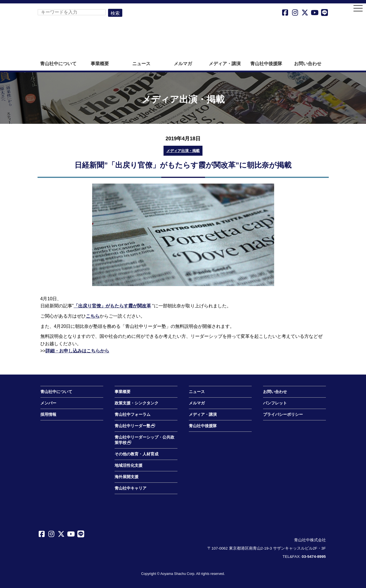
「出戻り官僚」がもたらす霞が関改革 (112, 306)
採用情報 (48, 415)
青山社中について (58, 64)
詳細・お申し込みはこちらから (77, 351)
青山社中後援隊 (266, 64)
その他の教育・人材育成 (137, 454)
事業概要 (100, 64)
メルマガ (183, 64)
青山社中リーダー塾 (135, 426)
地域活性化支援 (129, 465)
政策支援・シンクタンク (137, 403)
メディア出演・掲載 (183, 151)
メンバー (48, 403)
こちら (93, 316)
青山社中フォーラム (133, 415)
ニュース (141, 64)
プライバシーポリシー (283, 415)
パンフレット (275, 403)
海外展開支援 (127, 477)
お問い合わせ (308, 64)
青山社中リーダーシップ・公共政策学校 (144, 440)
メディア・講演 (225, 64)
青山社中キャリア (131, 488)
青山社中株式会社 (183, 34)
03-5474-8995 (314, 557)
